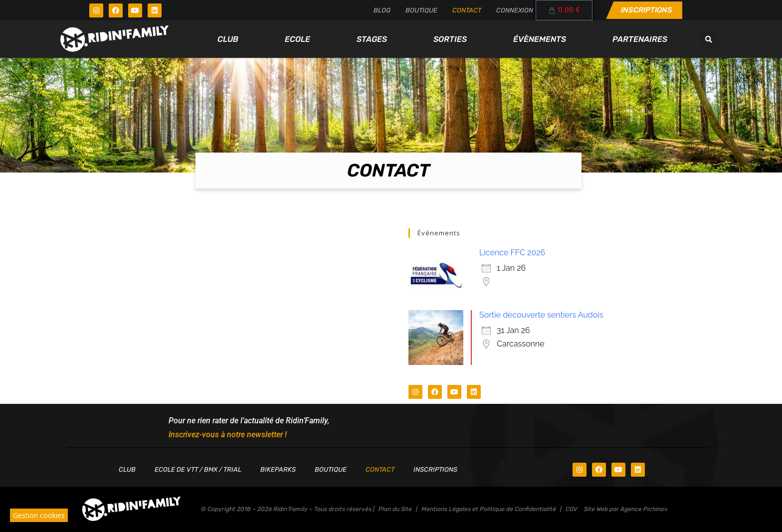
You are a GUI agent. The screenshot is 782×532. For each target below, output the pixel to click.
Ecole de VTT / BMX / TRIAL (198, 469)
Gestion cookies (39, 515)
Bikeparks (278, 469)
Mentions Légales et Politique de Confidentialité (489, 509)
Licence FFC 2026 (512, 253)
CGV (572, 509)
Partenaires (640, 39)
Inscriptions (435, 469)
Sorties (450, 39)
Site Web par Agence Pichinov (626, 509)
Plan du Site (395, 509)
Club (228, 39)
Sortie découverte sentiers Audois (541, 315)
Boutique (421, 10)
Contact (467, 10)
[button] (709, 39)
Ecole (297, 39)
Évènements (540, 39)
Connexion (515, 10)
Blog (382, 10)
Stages (372, 39)
